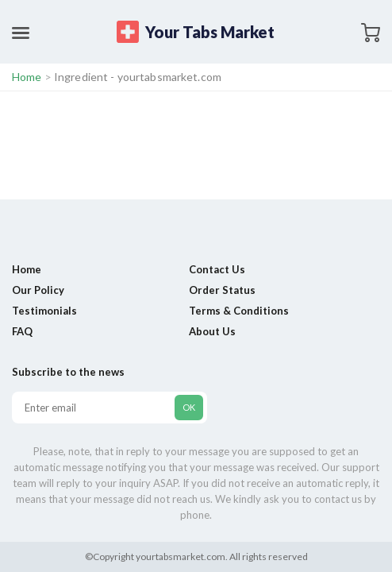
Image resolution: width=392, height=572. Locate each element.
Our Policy (38, 290)
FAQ (22, 331)
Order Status (222, 290)
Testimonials (44, 311)
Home (27, 77)
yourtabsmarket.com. (181, 557)
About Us (212, 331)
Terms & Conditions (239, 311)
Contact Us (217, 269)
